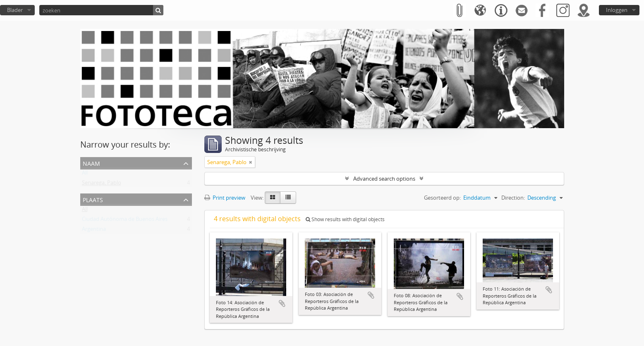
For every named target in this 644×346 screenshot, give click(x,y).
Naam (91, 163)
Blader (15, 10)
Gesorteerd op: (442, 198)
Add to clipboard (282, 303)
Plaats (93, 199)
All (85, 174)
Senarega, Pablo (102, 184)
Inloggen (617, 10)
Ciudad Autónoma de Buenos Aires (125, 221)
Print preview (225, 198)
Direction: (513, 198)
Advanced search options (384, 179)
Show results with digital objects (345, 219)
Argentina (94, 231)
